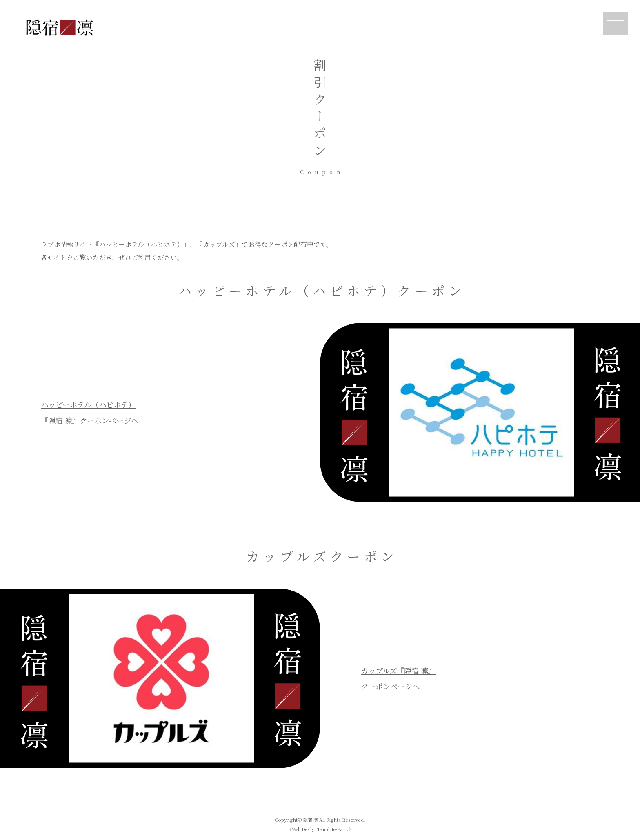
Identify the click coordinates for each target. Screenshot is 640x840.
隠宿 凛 (311, 820)
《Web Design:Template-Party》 (320, 829)
